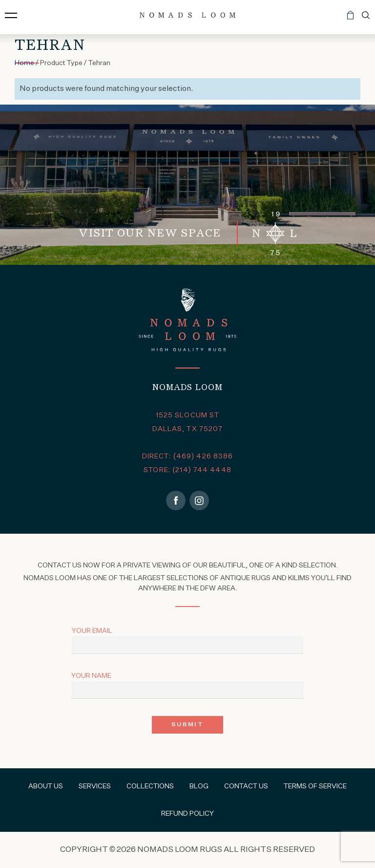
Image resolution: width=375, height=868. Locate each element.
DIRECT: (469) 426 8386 (188, 456)
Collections (150, 786)
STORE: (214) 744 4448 (187, 470)
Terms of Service (315, 786)
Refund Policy (187, 814)
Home (24, 63)
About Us (46, 786)
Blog (199, 786)
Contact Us (246, 786)
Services (95, 786)
